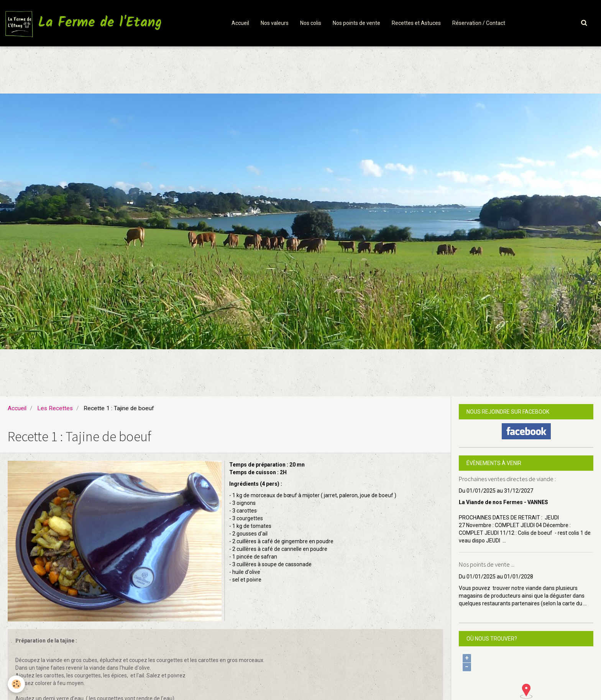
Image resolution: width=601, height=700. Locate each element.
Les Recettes (55, 408)
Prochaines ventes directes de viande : (507, 479)
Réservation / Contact (479, 23)
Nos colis (311, 23)
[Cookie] (16, 684)
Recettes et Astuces (416, 23)
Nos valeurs (275, 23)
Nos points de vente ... (487, 565)
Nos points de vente (356, 23)
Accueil (240, 23)
